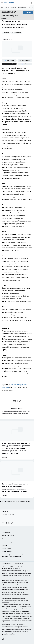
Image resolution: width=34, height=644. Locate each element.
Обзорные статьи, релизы (9, 542)
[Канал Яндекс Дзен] (9, 64)
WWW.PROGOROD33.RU (17, 563)
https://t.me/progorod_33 (9, 613)
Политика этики (6, 532)
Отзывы (4, 539)
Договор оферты (6, 548)
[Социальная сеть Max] (25, 64)
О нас (3, 529)
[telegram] (20, 401)
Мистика (6, 33)
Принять (28, 12)
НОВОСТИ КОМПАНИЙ (8, 515)
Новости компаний (7, 552)
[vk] (15, 401)
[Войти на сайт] (31, 3)
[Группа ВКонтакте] (9, 60)
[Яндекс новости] (25, 60)
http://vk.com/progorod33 (9, 611)
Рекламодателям (22, 7)
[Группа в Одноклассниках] (6, 523)
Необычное (17, 33)
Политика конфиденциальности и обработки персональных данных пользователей (13, 556)
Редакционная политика (8, 535)
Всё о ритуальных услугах (8, 7)
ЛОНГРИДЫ (5, 512)
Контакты (5, 545)
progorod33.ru (6, 602)
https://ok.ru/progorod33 (22, 611)
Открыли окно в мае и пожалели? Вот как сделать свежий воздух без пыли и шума (17, 414)
